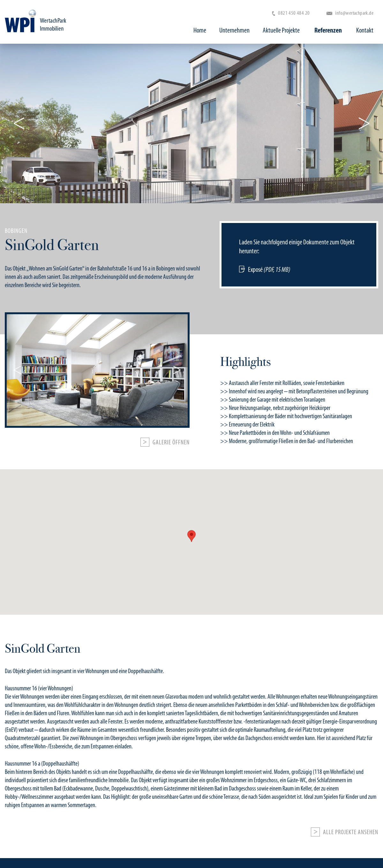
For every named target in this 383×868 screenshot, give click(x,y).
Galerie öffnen (171, 442)
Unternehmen (237, 30)
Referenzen (329, 30)
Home (203, 30)
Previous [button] (20, 123)
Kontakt (365, 30)
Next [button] (363, 123)
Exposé (269, 269)
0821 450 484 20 (291, 13)
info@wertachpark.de (350, 13)
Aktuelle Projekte (284, 30)
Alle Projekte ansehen (351, 832)
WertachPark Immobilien (56, 26)
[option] (191, 257)
